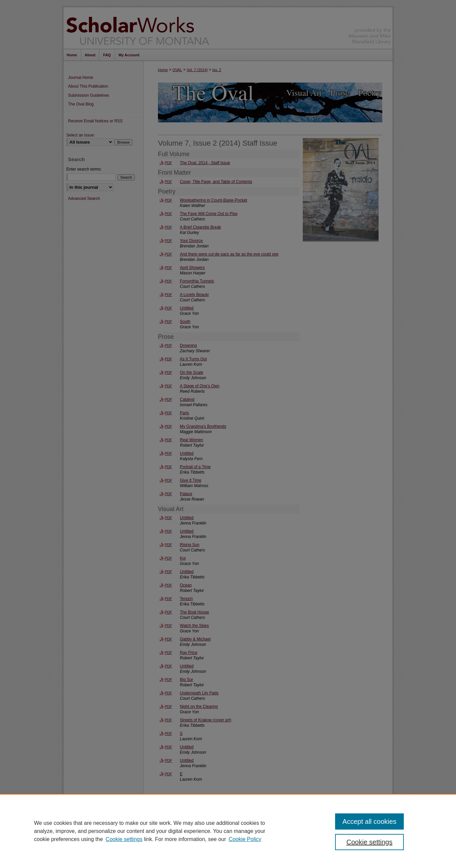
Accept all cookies (369, 821)
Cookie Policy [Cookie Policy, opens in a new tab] (245, 839)
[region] (228, 831)
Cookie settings (124, 839)
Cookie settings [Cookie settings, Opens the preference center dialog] (370, 842)
